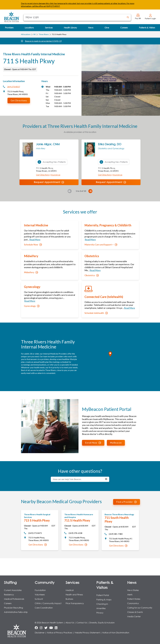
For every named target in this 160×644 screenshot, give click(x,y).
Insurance (55, 175)
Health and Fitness (74, 595)
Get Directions (19, 100)
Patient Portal (103, 595)
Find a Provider (126, 502)
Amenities (101, 608)
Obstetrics (92, 275)
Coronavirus (133, 603)
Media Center (134, 616)
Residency (9, 595)
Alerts (130, 595)
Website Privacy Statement (87, 633)
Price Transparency (75, 603)
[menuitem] (9, 28)
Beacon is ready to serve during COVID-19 (43, 41)
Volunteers (40, 595)
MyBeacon (116, 443)
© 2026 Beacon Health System (49, 623)
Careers (8, 603)
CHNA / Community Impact (48, 603)
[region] (110, 357)
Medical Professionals (14, 599)
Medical (70, 590)
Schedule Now (33, 245)
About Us (70, 623)
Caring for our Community (140, 608)
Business (69, 599)
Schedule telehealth (96, 313)
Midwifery (31, 272)
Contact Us (82, 623)
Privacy (100, 613)
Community (45, 582)
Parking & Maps (104, 600)
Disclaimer (40, 633)
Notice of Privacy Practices (59, 633)
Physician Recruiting (13, 608)
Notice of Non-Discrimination (116, 633)
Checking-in (102, 604)
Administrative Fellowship (16, 612)
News (132, 582)
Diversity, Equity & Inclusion (102, 623)
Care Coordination (44, 608)
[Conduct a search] (74, 18)
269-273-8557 (14, 87)
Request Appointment (49, 182)
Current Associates (13, 590)
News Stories (133, 590)
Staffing (10, 582)
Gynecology (32, 306)
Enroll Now (93, 443)
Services (72, 582)
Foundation (40, 590)
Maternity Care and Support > (101, 245)
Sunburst (39, 599)
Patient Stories (134, 599)
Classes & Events (135, 612)
